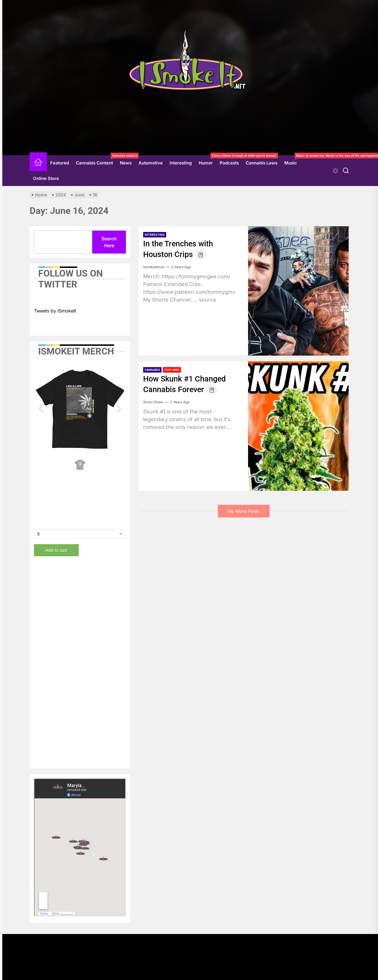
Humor (207, 161)
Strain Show (153, 402)
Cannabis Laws (262, 163)
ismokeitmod (154, 267)
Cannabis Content (96, 161)
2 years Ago (181, 267)
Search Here (109, 242)
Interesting (181, 163)
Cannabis (152, 370)
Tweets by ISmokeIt (55, 311)
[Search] (346, 171)
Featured (60, 163)
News (126, 163)
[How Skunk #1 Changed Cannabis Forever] (298, 426)
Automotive (151, 163)
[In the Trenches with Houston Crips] (298, 291)
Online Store (46, 178)
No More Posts (244, 511)
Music (292, 161)
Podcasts (229, 163)
